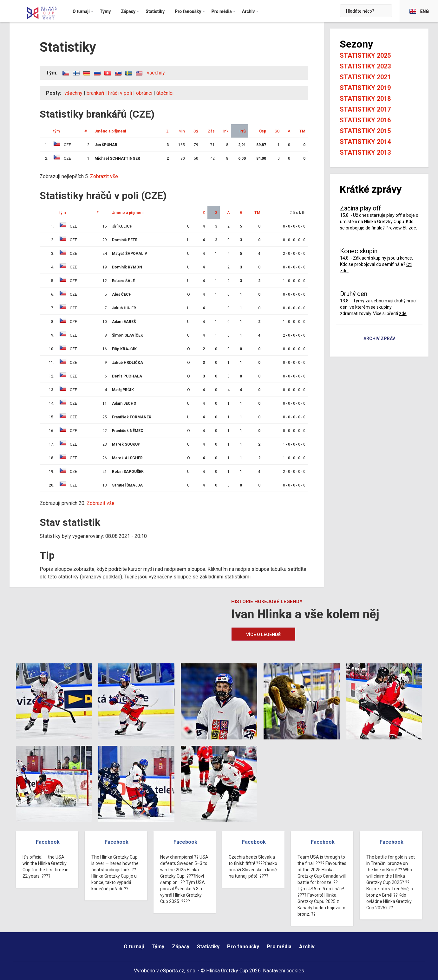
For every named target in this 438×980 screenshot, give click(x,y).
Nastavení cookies (284, 971)
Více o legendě (263, 635)
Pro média (279, 947)
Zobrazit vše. (105, 176)
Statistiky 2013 (365, 152)
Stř (196, 131)
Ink (226, 131)
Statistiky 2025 (365, 55)
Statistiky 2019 (365, 88)
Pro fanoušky (243, 947)
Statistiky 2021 (365, 77)
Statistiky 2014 (365, 142)
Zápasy (181, 947)
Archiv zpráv (379, 339)
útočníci (165, 93)
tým (57, 131)
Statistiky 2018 (365, 99)
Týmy (158, 947)
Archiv (307, 947)
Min (182, 131)
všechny (156, 73)
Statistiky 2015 (365, 131)
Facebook (48, 842)
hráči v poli (120, 93)
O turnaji (134, 947)
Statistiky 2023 (365, 66)
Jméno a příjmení (110, 131)
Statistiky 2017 (365, 109)
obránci (144, 93)
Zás (211, 131)
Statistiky (208, 947)
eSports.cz (172, 971)
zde (412, 228)
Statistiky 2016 (365, 120)
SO (277, 131)
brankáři (95, 93)
